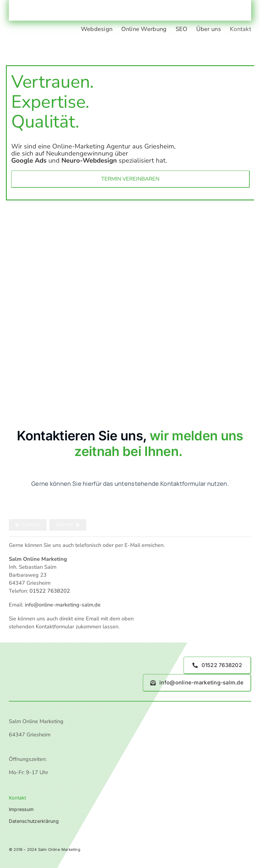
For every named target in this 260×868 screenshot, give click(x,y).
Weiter (68, 525)
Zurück (28, 525)
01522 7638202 (50, 591)
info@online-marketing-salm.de (63, 605)
